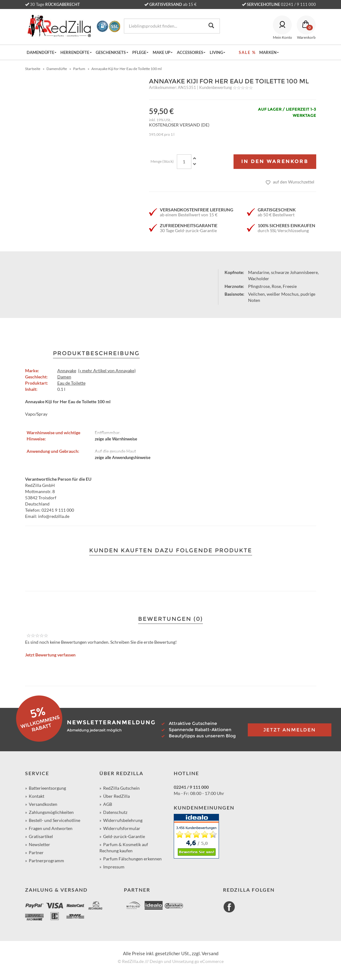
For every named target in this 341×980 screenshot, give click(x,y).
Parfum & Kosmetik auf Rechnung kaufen (124, 848)
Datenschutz (115, 812)
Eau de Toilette (71, 383)
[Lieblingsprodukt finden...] (161, 26)
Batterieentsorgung (47, 788)
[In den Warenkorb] (275, 162)
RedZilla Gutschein (121, 788)
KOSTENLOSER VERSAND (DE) (179, 125)
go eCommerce (209, 961)
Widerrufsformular (122, 828)
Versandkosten (43, 804)
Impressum (114, 867)
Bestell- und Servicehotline (55, 820)
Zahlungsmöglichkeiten (51, 812)
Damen (64, 377)
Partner (36, 852)
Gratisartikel (41, 836)
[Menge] (184, 162)
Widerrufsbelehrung (123, 820)
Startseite (33, 69)
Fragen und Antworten (51, 828)
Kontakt (37, 796)
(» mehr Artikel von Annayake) (107, 371)
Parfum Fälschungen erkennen (132, 859)
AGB (108, 804)
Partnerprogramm (46, 861)
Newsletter (39, 844)
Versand (210, 953)
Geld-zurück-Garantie (124, 836)
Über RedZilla (116, 796)
